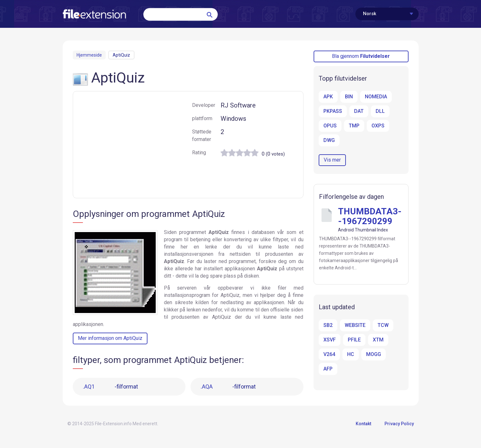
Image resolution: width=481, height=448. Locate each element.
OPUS (330, 126)
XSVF (330, 340)
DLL (380, 111)
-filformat (110, 387)
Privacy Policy (399, 424)
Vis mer (332, 160)
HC (351, 354)
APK (328, 97)
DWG (329, 140)
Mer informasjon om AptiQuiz (110, 338)
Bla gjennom (361, 56)
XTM (378, 340)
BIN (349, 97)
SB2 (328, 325)
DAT (359, 111)
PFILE (354, 340)
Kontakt (363, 424)
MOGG (374, 354)
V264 (329, 354)
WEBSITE (355, 325)
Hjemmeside (89, 55)
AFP (328, 369)
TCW (383, 325)
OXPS (378, 126)
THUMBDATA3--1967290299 (370, 216)
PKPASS (333, 111)
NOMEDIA (376, 97)
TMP (354, 126)
